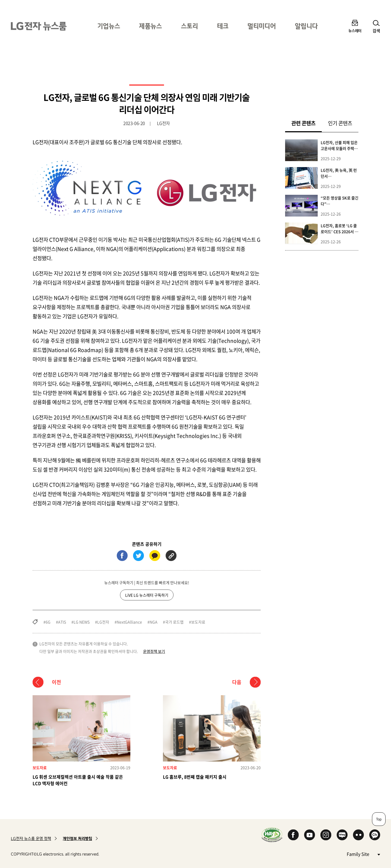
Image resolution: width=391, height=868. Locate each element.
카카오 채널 (375, 835)
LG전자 (103, 622)
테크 (223, 26)
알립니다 (306, 26)
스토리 (189, 26)
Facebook (293, 835)
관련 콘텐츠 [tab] (307, 123)
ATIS (62, 622)
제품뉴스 (150, 26)
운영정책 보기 (154, 651)
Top (379, 819)
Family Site (363, 854)
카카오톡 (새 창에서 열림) (155, 556)
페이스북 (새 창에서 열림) (122, 556)
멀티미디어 (262, 26)
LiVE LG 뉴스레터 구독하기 (147, 595)
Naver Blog (342, 835)
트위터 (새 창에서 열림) (138, 556)
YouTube (310, 835)
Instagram (326, 835)
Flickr (358, 835)
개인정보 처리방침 (77, 839)
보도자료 (198, 622)
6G (48, 622)
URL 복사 (171, 556)
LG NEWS (82, 622)
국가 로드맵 (174, 622)
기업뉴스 (109, 26)
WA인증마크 (272, 835)
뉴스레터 (355, 31)
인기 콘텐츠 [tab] (340, 123)
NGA (154, 622)
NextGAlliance (129, 622)
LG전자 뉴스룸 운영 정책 (31, 839)
